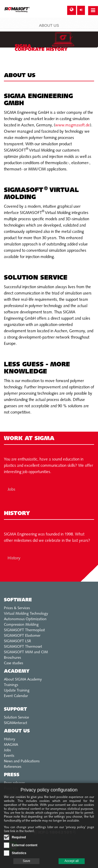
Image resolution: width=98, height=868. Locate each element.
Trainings (11, 685)
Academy (17, 671)
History (14, 558)
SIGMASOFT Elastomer (22, 636)
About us (17, 731)
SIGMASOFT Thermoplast (24, 630)
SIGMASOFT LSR (18, 641)
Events (9, 756)
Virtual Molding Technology (26, 614)
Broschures (12, 658)
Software (18, 600)
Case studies (13, 663)
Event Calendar (16, 696)
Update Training (17, 691)
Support (15, 709)
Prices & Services (17, 608)
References (13, 767)
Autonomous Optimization (25, 619)
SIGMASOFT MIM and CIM (26, 652)
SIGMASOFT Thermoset (23, 647)
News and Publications (22, 761)
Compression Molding (21, 625)
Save (27, 865)
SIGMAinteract (16, 723)
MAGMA (11, 745)
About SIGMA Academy (23, 680)
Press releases (14, 783)
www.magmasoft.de (73, 125)
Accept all (72, 865)
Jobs (11, 490)
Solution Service (16, 718)
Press (12, 775)
